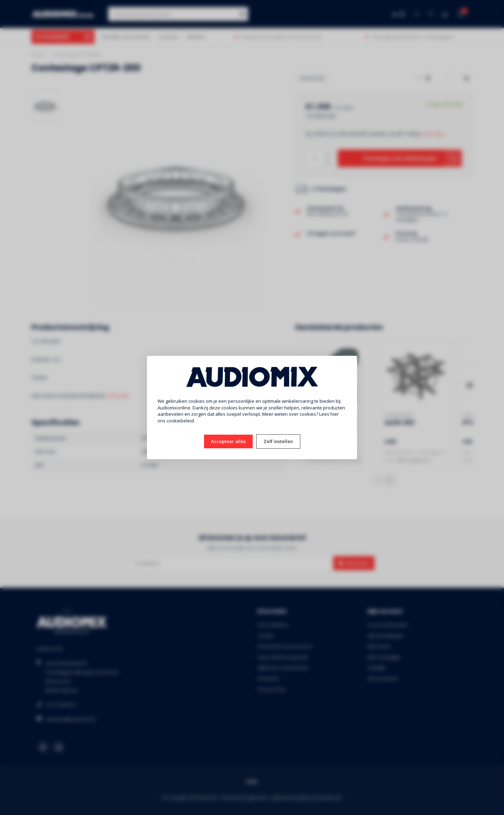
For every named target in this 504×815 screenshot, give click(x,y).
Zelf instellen (278, 441)
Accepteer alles (228, 441)
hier (335, 414)
